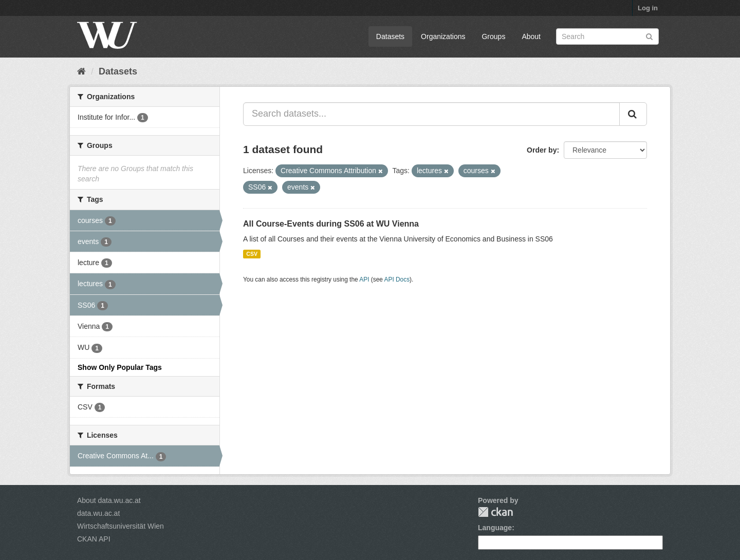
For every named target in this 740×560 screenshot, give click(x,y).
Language (495, 528)
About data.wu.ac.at (109, 500)
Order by (542, 150)
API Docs (397, 279)
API (364, 279)
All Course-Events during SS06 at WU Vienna (331, 224)
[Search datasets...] (431, 114)
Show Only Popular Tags (120, 367)
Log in (648, 8)
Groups (493, 36)
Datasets (390, 36)
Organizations (443, 36)
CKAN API (94, 539)
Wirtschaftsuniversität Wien (121, 526)
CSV (252, 254)
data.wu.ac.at (98, 513)
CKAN (495, 512)
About (531, 36)
